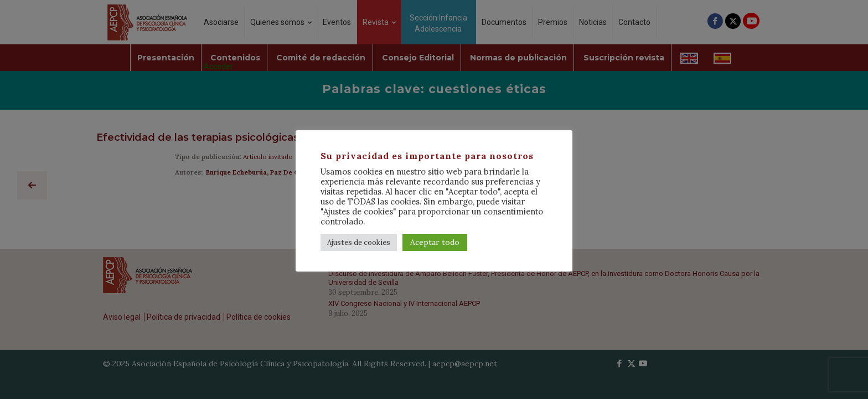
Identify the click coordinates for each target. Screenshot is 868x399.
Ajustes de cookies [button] (359, 242)
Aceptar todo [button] (435, 242)
